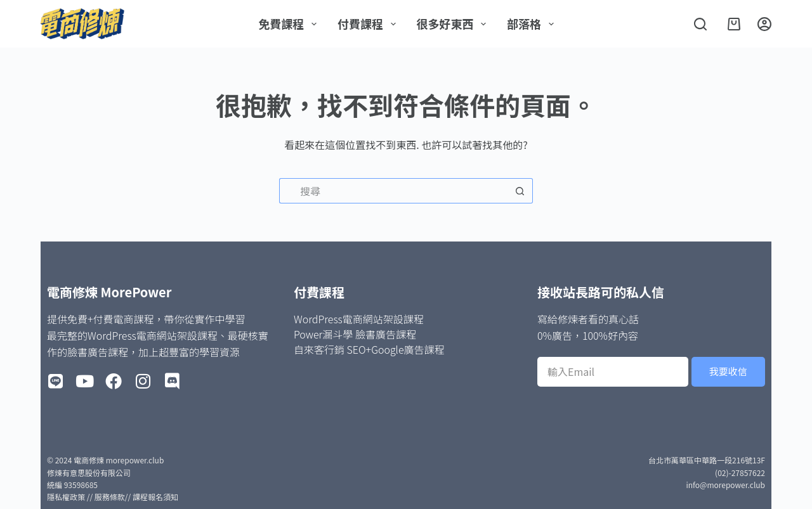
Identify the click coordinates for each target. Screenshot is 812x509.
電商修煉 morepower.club (119, 460)
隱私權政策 (66, 497)
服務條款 (110, 497)
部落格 (533, 23)
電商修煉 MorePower (109, 292)
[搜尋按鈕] (520, 191)
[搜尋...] (393, 191)
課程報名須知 (155, 497)
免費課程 (290, 23)
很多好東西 (454, 23)
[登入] (764, 24)
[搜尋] (700, 24)
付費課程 (369, 23)
